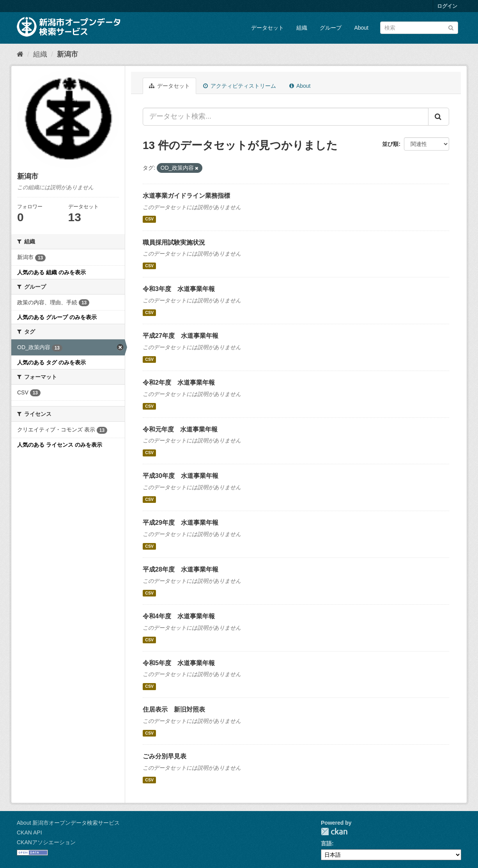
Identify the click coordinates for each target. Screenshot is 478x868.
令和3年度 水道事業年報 (179, 289)
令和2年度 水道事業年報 (179, 383)
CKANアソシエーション (46, 842)
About (361, 28)
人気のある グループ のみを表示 (57, 317)
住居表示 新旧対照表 (174, 709)
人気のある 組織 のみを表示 (51, 272)
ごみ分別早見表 (165, 756)
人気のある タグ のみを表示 (51, 362)
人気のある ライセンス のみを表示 (60, 445)
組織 (302, 28)
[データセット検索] (419, 28)
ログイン (447, 6)
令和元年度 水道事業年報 (180, 429)
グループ (331, 28)
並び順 (390, 144)
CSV (149, 219)
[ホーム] (20, 54)
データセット (267, 28)
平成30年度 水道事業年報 (181, 476)
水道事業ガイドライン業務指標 (186, 196)
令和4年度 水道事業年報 (179, 616)
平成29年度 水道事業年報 (181, 523)
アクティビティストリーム (240, 86)
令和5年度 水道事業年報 (179, 663)
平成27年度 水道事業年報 (181, 336)
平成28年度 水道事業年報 (181, 569)
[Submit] (451, 27)
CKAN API (29, 832)
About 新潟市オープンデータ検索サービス (68, 823)
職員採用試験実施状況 (174, 242)
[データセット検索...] (286, 117)
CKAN (334, 832)
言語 (326, 843)
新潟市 (67, 54)
